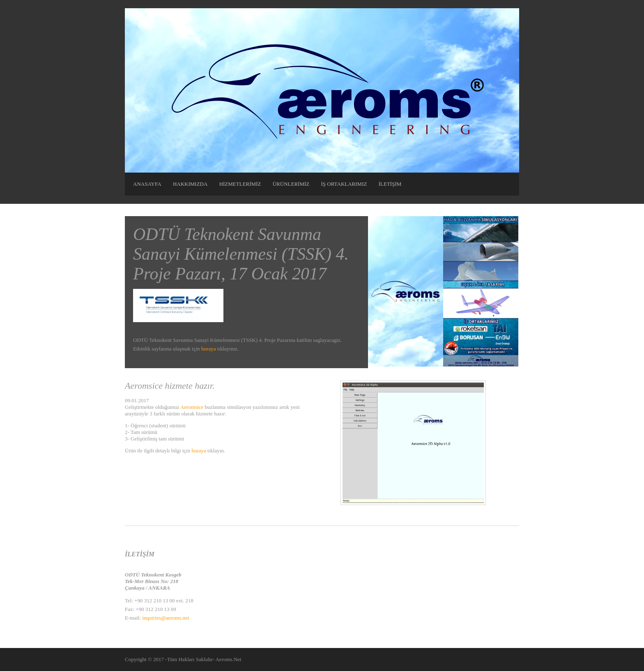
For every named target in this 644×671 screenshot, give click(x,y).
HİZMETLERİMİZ (240, 184)
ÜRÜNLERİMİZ (291, 184)
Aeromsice (192, 407)
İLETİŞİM (390, 184)
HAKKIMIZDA (190, 184)
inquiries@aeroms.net (166, 618)
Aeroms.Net (228, 659)
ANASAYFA (147, 184)
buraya (208, 349)
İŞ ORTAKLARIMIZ (344, 184)
